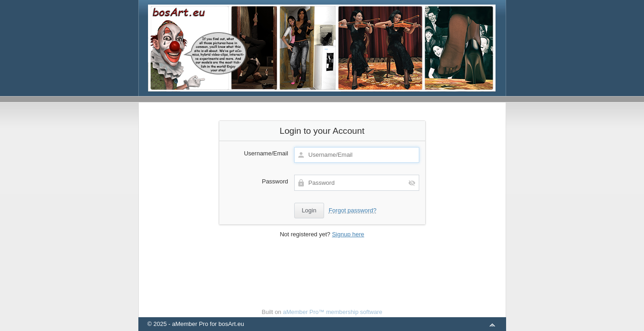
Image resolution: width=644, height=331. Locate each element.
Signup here (348, 234)
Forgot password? (353, 210)
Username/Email (266, 153)
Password (275, 181)
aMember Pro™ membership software (333, 312)
